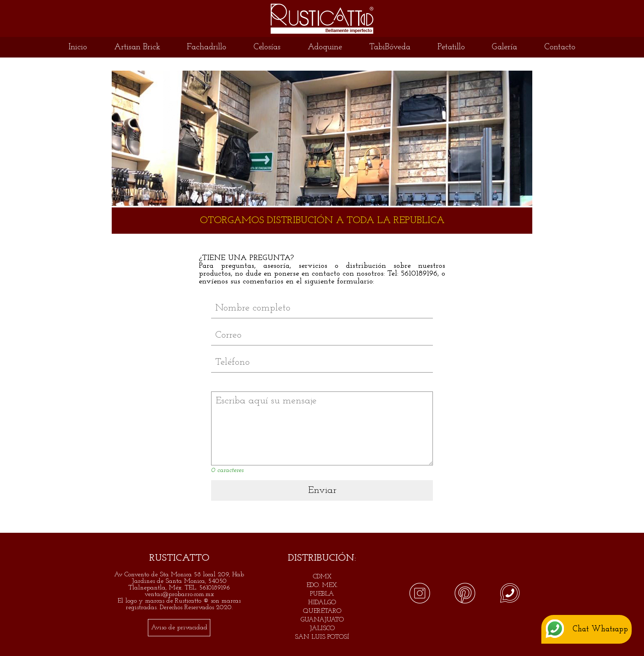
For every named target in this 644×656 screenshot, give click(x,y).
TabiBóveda (390, 47)
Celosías (267, 47)
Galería (504, 47)
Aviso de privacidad (179, 628)
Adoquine (325, 47)
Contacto (560, 47)
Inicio (78, 47)
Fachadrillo (207, 47)
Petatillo (451, 47)
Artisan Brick (137, 47)
